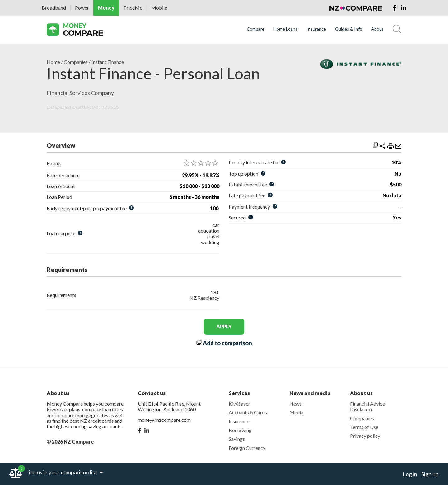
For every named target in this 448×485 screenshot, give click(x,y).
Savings (237, 439)
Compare (256, 29)
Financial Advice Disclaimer (367, 406)
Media (296, 412)
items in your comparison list (66, 472)
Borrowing (240, 430)
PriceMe (133, 8)
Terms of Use (364, 427)
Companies (76, 62)
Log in (410, 474)
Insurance (316, 29)
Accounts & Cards (248, 412)
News (296, 404)
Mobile (159, 8)
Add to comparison (224, 343)
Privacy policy (365, 436)
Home (53, 62)
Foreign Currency (247, 448)
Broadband (54, 8)
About (377, 29)
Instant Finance (108, 62)
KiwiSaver (239, 404)
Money (106, 8)
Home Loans (285, 29)
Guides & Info (349, 29)
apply (224, 326)
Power (82, 8)
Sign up (430, 474)
